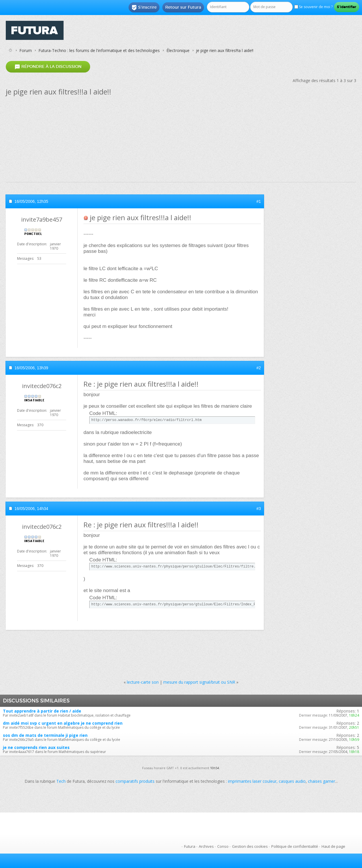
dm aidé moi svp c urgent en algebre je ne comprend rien (63, 723)
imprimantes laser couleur (252, 781)
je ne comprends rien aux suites (36, 747)
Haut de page (333, 846)
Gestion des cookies (250, 846)
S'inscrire (144, 8)
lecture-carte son (143, 682)
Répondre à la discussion (48, 67)
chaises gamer (322, 781)
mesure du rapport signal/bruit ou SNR (199, 682)
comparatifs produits (135, 781)
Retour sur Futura (183, 7)
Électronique (178, 50)
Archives (206, 846)
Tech (61, 781)
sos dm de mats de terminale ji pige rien (45, 735)
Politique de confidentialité (295, 846)
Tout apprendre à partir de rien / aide (42, 711)
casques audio (292, 781)
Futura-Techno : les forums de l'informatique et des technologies (99, 50)
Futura (190, 846)
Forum (26, 50)
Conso (223, 846)
